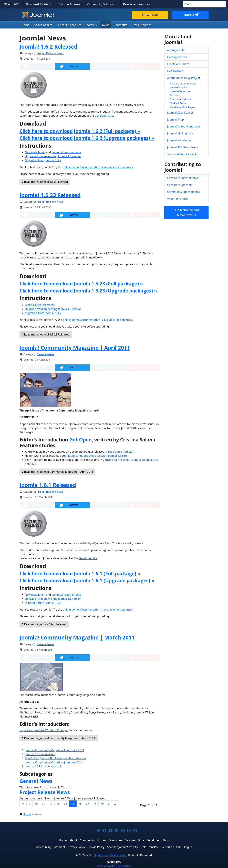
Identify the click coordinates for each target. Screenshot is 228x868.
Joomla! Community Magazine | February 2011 (55, 750)
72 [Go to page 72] (51, 804)
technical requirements (66, 152)
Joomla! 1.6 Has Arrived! (40, 754)
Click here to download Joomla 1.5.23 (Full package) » (81, 284)
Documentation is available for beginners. (107, 167)
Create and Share (178, 64)
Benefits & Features (69, 25)
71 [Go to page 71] (43, 804)
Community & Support (102, 4)
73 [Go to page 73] (58, 804)
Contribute (121, 25)
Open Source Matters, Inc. (110, 855)
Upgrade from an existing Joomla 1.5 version (53, 309)
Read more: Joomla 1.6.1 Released (44, 624)
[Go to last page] (115, 804)
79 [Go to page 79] (102, 804)
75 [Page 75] (73, 804)
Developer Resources (137, 4)
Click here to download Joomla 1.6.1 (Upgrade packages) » (87, 580)
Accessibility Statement (50, 847)
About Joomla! (43, 25)
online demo (71, 167)
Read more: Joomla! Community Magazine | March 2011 (59, 738)
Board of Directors (180, 91)
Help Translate (150, 847)
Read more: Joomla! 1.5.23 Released (46, 334)
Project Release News (50, 53)
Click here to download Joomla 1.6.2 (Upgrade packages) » (87, 138)
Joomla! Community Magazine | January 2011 (54, 762)
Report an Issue (172, 847)
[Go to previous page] (29, 804)
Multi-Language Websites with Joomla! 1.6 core (98, 456)
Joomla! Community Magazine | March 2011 (77, 637)
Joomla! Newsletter (179, 140)
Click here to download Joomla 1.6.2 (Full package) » (80, 131)
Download (150, 15)
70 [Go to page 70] (36, 804)
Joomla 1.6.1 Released (48, 485)
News (106, 25)
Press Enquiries (142, 25)
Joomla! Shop (175, 120)
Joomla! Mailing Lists (180, 133)
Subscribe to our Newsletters (186, 213)
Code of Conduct (179, 87)
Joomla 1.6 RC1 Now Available (44, 766)
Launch (190, 15)
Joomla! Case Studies (180, 113)
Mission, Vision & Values (183, 84)
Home (26, 25)
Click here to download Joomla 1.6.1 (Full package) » (80, 573)
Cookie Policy (96, 847)
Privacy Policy (76, 847)
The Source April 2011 (123, 452)
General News (45, 354)
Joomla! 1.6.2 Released (48, 46)
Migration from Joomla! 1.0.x (43, 313)
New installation (35, 152)
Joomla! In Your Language (184, 126)
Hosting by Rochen (114, 866)
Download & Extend (39, 4)
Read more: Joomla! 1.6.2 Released (45, 182)
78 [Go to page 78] (95, 804)
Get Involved (175, 71)
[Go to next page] (109, 804)
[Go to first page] (23, 804)
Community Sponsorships (184, 192)
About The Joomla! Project (184, 78)
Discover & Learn (70, 4)
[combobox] (204, 4)
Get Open (80, 440)
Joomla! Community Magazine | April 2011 (75, 348)
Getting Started (177, 57)
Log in (188, 847)
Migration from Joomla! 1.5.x (43, 160)
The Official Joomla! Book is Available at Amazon (55, 758)
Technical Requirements (182, 154)
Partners (175, 95)
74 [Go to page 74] (65, 804)
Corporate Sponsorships (183, 178)
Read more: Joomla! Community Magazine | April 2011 (57, 472)
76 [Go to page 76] (80, 804)
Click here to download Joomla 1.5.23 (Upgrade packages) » (88, 291)
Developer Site (104, 116)
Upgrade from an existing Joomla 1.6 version (53, 156)
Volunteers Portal (178, 199)
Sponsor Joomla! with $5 (123, 847)
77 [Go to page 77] (87, 804)
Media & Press (178, 103)
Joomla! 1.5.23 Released (50, 195)
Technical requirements (40, 305)
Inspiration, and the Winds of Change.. (44, 730)
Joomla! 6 (92, 25)
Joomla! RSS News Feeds (183, 147)
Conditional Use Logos (182, 107)
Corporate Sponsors (180, 185)
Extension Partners (180, 99)
